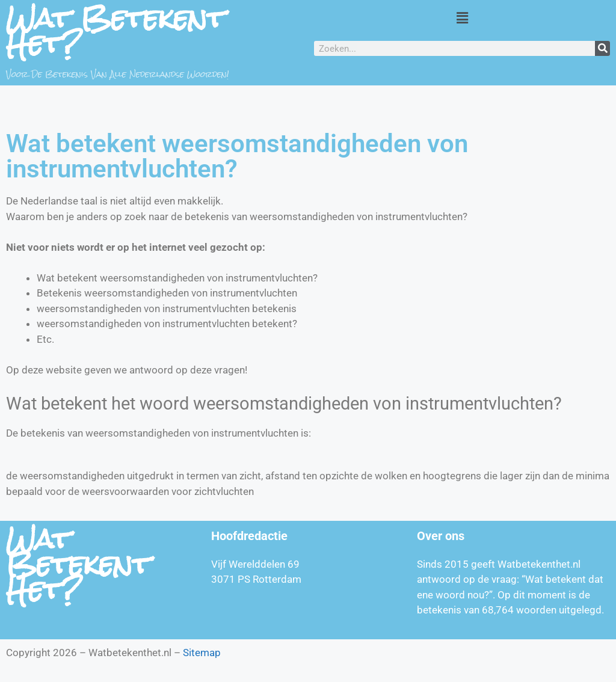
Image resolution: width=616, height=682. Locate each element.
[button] (462, 17)
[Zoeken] (602, 48)
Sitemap (202, 653)
